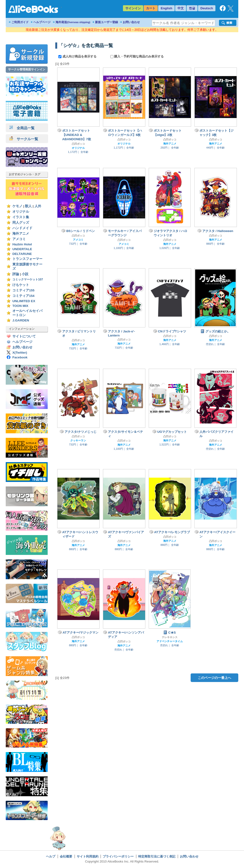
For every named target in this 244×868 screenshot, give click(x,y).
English (166, 8)
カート (151, 8)
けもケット (21, 285)
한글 (192, 8)
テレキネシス (170, 637)
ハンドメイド (22, 228)
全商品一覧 (22, 128)
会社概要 (66, 856)
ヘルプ (51, 856)
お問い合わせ (131, 22)
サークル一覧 (24, 139)
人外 (38, 206)
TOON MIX (20, 306)
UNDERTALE (22, 249)
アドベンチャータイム (170, 641)
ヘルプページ (42, 22)
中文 (181, 8)
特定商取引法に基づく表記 (157, 856)
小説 (25, 274)
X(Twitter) (20, 353)
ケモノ (17, 206)
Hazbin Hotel (22, 244)
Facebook (20, 357)
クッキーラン (78, 440)
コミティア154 (23, 296)
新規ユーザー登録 (107, 22)
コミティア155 (23, 290)
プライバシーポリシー (118, 856)
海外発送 (73, 22)
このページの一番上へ (214, 678)
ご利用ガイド (20, 22)
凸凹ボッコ (78, 144)
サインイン (133, 8)
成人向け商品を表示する (78, 56)
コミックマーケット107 (28, 279)
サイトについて (24, 336)
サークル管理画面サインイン (27, 69)
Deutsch (207, 8)
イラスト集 (21, 217)
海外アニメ (21, 234)
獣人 (28, 206)
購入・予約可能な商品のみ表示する (137, 56)
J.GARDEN (21, 320)
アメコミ (19, 239)
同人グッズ (21, 223)
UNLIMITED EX (24, 301)
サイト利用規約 (88, 856)
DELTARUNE (22, 254)
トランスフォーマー (27, 259)
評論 (16, 274)
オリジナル (21, 212)
